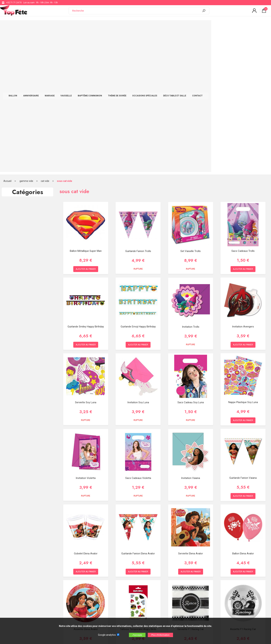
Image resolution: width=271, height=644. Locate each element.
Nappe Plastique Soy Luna (243, 258)
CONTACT (227, 26)
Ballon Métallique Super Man (86, 107)
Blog (111, 584)
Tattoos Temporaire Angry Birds (138, 485)
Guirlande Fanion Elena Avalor (138, 410)
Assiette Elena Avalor (86, 485)
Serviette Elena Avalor (191, 410)
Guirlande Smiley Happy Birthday (86, 183)
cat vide (45, 37)
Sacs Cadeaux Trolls (243, 107)
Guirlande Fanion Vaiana (243, 334)
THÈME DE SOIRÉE (147, 26)
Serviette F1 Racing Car (191, 485)
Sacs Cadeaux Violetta (138, 334)
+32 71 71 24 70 (14, 3)
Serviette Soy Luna (86, 259)
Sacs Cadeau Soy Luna (191, 259)
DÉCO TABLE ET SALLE (205, 26)
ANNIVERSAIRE (61, 26)
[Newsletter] (70, 603)
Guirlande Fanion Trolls (138, 107)
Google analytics (107, 635)
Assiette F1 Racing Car (243, 485)
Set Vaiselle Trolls (191, 107)
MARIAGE (80, 26)
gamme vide (26, 37)
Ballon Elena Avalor (243, 410)
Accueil (7, 37)
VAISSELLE (96, 26)
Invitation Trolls (191, 183)
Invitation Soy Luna (138, 259)
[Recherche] (136, 13)
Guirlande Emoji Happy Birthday (138, 183)
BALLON (43, 26)
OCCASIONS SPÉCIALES (175, 26)
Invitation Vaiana (191, 334)
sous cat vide (64, 37)
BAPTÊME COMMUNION (120, 26)
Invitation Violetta (86, 334)
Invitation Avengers (243, 183)
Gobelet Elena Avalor (86, 410)
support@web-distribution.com (124, 575)
